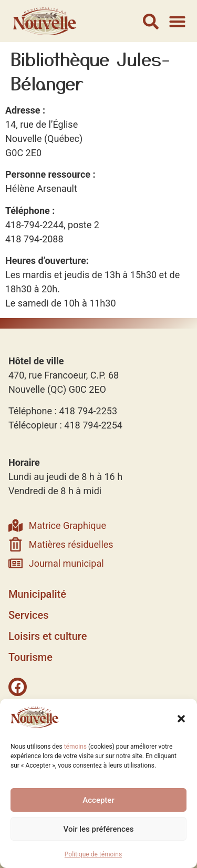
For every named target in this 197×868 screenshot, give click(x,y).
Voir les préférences (99, 829)
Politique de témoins (93, 854)
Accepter (98, 800)
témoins (75, 747)
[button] (181, 719)
